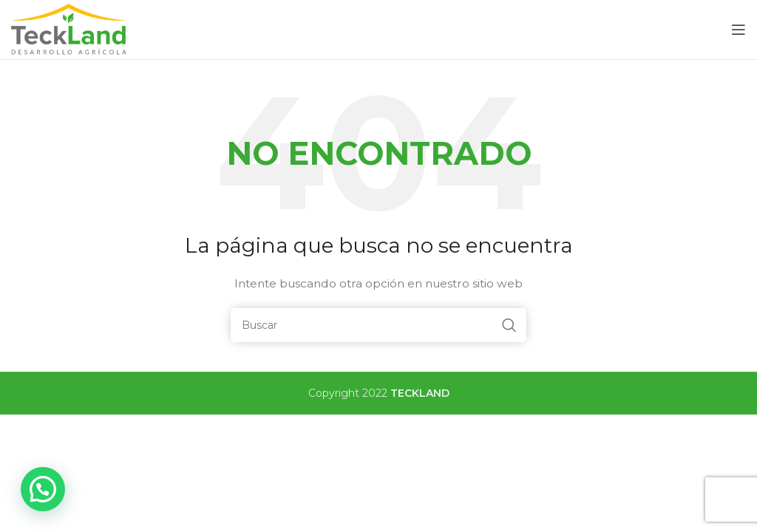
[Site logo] (70, 29)
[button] (43, 489)
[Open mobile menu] (739, 30)
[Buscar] (378, 325)
